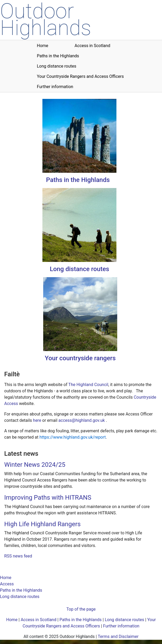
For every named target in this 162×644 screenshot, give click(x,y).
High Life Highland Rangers (42, 524)
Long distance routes (79, 269)
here (37, 420)
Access (7, 584)
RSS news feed (18, 556)
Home (6, 578)
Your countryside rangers (80, 358)
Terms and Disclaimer (118, 637)
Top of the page (81, 609)
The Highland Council (88, 385)
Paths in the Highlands (78, 180)
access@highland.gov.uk (82, 420)
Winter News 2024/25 (35, 465)
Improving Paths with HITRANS (48, 498)
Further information (121, 626)
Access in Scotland (38, 620)
